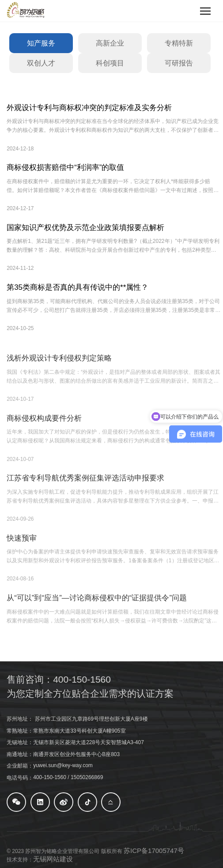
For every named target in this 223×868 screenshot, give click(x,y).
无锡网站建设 (53, 859)
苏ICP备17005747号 (154, 851)
